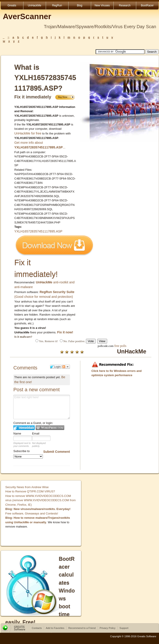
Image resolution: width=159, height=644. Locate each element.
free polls (120, 346)
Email (36, 434)
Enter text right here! (42, 407)
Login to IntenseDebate (24, 428)
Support (124, 628)
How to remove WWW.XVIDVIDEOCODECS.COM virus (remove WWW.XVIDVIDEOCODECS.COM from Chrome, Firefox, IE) (41, 500)
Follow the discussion (66, 367)
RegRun (57, 5)
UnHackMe (34, 5)
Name (17, 434)
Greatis (12, 5)
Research (125, 5)
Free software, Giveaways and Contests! (32, 513)
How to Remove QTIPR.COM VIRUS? (30, 491)
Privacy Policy (108, 628)
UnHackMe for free (28, 133)
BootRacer (147, 5)
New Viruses (102, 5)
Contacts (37, 628)
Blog (80, 5)
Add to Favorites (55, 628)
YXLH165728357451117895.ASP (38, 231)
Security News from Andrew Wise (27, 487)
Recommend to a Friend (82, 628)
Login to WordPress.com (50, 428)
